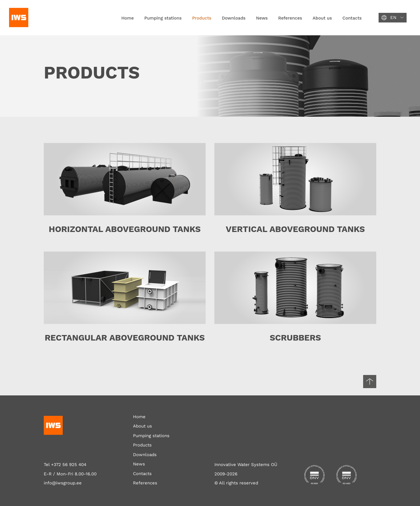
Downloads (234, 18)
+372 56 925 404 (69, 465)
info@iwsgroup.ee (63, 483)
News (262, 18)
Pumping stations (163, 18)
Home (128, 18)
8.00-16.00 (86, 474)
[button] (393, 18)
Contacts (352, 18)
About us (322, 18)
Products (202, 18)
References (290, 18)
